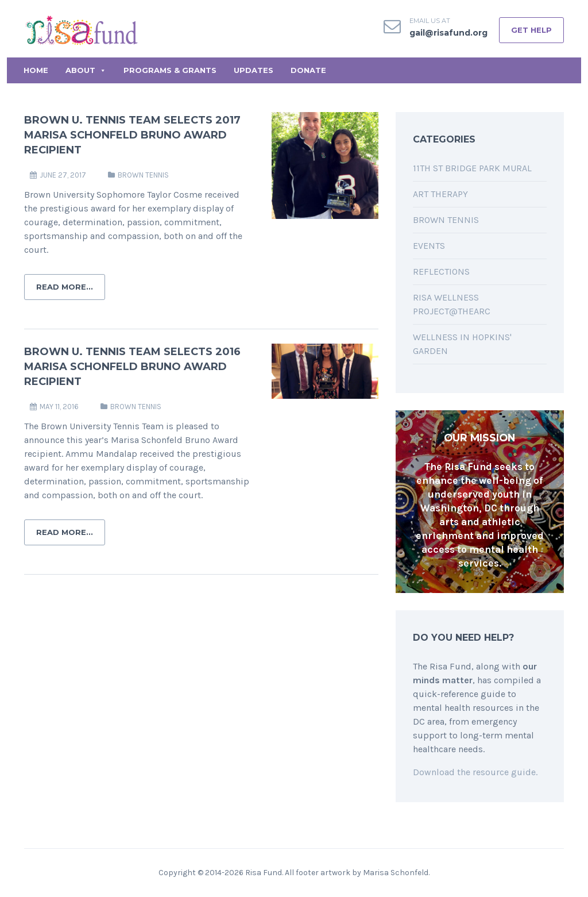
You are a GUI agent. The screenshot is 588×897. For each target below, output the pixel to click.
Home (36, 70)
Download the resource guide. (475, 772)
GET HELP (531, 30)
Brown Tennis (143, 175)
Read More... (65, 287)
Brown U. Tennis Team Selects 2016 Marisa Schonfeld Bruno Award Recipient (132, 367)
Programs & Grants (170, 70)
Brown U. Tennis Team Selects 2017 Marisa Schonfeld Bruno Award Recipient (132, 135)
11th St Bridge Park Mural (472, 168)
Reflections (441, 272)
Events (429, 246)
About (86, 70)
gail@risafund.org (448, 33)
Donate (308, 70)
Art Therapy (440, 194)
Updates (254, 70)
